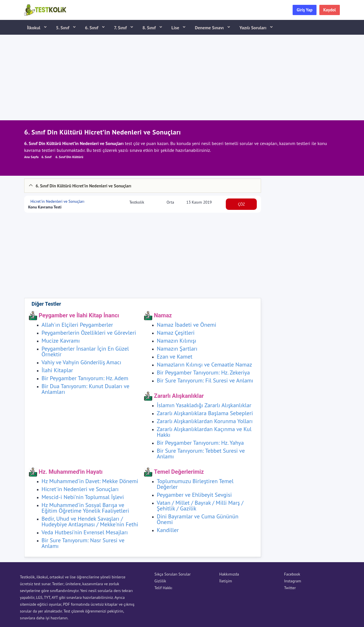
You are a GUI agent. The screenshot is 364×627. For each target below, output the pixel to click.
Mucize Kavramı (61, 341)
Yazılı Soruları (254, 28)
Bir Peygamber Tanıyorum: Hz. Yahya (200, 443)
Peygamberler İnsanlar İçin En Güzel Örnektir (85, 351)
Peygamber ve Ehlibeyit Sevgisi (194, 495)
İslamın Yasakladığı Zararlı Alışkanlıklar (204, 405)
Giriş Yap (305, 10)
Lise (176, 28)
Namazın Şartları (177, 349)
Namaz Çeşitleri (176, 333)
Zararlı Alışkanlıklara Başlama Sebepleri (205, 413)
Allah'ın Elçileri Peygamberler (77, 325)
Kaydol (330, 10)
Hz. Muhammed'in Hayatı (71, 472)
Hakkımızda (229, 574)
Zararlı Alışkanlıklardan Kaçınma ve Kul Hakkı (204, 432)
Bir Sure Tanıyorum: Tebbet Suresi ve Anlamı (201, 454)
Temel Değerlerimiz (179, 472)
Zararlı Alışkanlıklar (179, 396)
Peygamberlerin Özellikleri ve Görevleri (89, 333)
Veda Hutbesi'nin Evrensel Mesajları (85, 532)
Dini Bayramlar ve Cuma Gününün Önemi (197, 519)
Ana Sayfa (31, 157)
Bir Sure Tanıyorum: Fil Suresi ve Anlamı (205, 380)
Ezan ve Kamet (174, 357)
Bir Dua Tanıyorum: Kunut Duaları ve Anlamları (85, 389)
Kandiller (168, 530)
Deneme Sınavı (210, 28)
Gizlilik (160, 581)
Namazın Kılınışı (176, 341)
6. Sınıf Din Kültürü (69, 157)
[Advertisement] (182, 78)
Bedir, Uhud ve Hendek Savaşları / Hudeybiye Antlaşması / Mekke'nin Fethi (90, 522)
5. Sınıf (63, 28)
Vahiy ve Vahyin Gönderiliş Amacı (81, 362)
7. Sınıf (121, 28)
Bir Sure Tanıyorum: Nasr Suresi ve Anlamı (83, 543)
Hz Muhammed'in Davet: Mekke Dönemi (90, 481)
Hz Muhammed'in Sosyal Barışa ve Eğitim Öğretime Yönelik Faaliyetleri (85, 508)
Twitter (290, 588)
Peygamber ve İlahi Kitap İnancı (79, 315)
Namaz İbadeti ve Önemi (186, 325)
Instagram (293, 581)
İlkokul (34, 28)
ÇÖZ (242, 204)
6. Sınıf (92, 28)
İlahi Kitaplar (57, 370)
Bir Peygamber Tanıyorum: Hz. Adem (85, 378)
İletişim (226, 581)
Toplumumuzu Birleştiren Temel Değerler (195, 484)
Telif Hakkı (163, 588)
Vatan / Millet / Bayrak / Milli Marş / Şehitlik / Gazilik (200, 506)
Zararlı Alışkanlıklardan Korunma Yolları (205, 421)
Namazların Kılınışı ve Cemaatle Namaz (204, 365)
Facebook (292, 574)
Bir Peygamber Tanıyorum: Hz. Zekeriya (203, 373)
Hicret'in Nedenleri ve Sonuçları (57, 201)
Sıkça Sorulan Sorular (172, 574)
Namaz (163, 315)
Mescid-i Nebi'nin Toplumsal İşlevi (83, 497)
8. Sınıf (150, 28)
